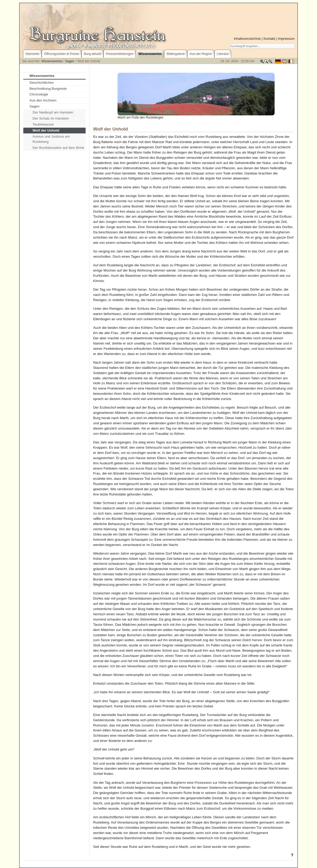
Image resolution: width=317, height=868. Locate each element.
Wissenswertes (52, 61)
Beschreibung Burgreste (48, 89)
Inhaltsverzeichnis (247, 39)
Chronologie (39, 94)
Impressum (286, 39)
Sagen (70, 61)
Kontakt (269, 39)
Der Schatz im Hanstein (51, 118)
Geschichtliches (41, 83)
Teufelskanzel (43, 124)
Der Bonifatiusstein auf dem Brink (58, 148)
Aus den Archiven (43, 100)
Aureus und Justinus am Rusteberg (51, 139)
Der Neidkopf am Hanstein (53, 112)
